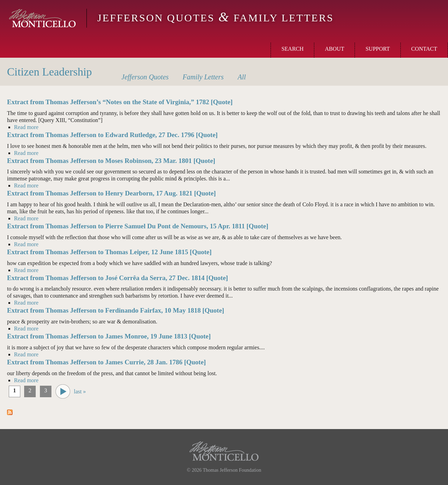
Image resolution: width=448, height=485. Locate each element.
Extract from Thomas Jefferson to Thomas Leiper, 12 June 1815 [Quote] (109, 252)
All (242, 77)
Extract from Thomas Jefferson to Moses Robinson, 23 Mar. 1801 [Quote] (111, 161)
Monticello (42, 18)
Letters (203, 77)
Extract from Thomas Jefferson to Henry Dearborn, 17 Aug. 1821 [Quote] (111, 193)
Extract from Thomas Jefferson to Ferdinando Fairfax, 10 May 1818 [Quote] (115, 310)
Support (377, 49)
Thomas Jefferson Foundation (232, 470)
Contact (424, 49)
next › (63, 391)
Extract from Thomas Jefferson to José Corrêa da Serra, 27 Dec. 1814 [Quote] (117, 278)
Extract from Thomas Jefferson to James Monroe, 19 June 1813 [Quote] (109, 336)
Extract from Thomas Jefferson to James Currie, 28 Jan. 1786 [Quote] (106, 362)
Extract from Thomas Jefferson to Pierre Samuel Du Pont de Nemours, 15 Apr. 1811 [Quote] (138, 226)
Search (292, 49)
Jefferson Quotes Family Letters (216, 18)
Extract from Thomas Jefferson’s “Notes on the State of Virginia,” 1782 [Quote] (120, 102)
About (334, 49)
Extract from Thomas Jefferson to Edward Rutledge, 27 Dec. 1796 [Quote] (112, 135)
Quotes (145, 77)
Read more (26, 127)
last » (80, 391)
